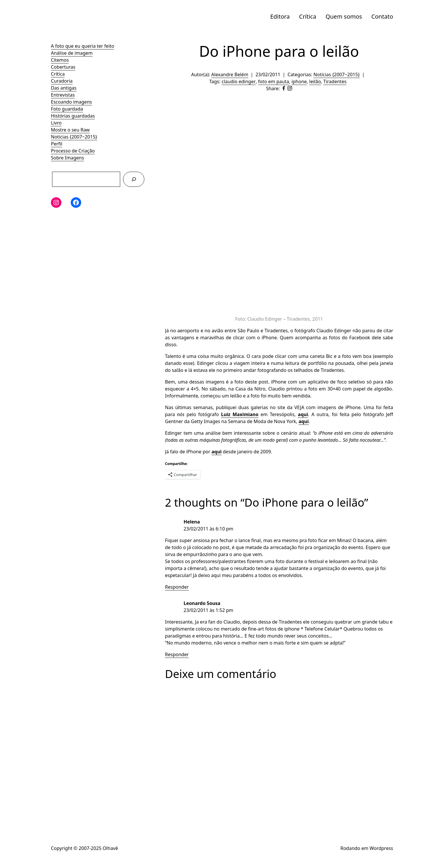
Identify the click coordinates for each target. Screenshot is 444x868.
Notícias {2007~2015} (74, 137)
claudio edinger (239, 81)
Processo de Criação (73, 151)
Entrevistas (63, 95)
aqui (303, 414)
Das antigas (64, 88)
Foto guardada (67, 109)
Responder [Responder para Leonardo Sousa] (177, 654)
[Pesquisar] (134, 179)
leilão (315, 81)
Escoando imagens (71, 102)
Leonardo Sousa (202, 603)
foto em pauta (273, 81)
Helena (192, 522)
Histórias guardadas (73, 116)
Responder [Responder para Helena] (177, 587)
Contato (382, 16)
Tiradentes (335, 81)
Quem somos (344, 16)
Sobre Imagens (68, 158)
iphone (299, 81)
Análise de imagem (72, 53)
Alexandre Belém (230, 74)
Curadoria (62, 81)
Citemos (60, 60)
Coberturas (63, 67)
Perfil (57, 144)
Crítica (308, 16)
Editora (280, 16)
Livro (56, 123)
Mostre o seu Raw (70, 130)
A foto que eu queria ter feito (82, 46)
